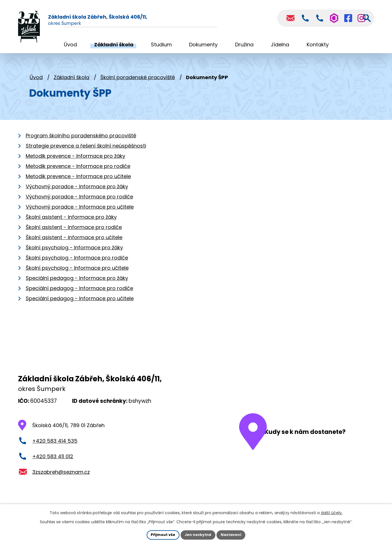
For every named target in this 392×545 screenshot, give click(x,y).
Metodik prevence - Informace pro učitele (78, 180)
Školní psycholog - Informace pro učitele (77, 272)
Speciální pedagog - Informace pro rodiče (79, 292)
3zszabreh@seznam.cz (61, 476)
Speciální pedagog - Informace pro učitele (80, 302)
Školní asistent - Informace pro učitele (74, 241)
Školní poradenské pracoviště (138, 81)
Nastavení (235, 534)
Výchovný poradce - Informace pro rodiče (79, 201)
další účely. (332, 512)
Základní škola (72, 81)
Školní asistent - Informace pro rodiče (74, 231)
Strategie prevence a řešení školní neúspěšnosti (86, 150)
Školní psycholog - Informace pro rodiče (77, 262)
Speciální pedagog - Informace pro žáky (77, 282)
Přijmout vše (160, 534)
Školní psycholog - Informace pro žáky (74, 251)
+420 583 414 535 (55, 445)
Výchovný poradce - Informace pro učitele (80, 211)
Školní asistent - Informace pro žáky (71, 221)
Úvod (36, 81)
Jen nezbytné (198, 534)
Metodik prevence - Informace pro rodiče (78, 170)
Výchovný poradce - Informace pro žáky (77, 190)
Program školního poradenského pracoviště (81, 140)
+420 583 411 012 (53, 460)
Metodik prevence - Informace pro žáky (75, 160)
